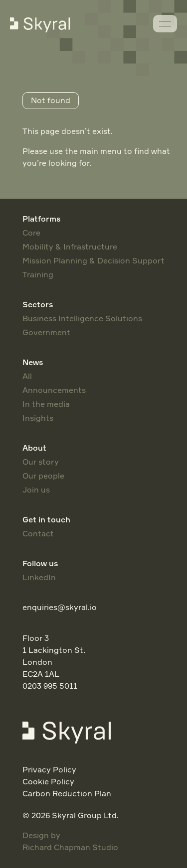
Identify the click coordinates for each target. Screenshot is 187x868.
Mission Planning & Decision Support (93, 260)
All (27, 376)
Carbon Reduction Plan (67, 793)
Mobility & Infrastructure (70, 247)
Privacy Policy (49, 769)
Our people (43, 476)
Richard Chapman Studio (70, 847)
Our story (41, 462)
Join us (36, 490)
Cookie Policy (48, 781)
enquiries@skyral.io (60, 607)
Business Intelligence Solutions (82, 318)
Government (46, 332)
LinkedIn (39, 577)
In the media (46, 404)
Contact (38, 533)
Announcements (54, 390)
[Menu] (165, 24)
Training (38, 274)
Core (31, 233)
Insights (38, 418)
